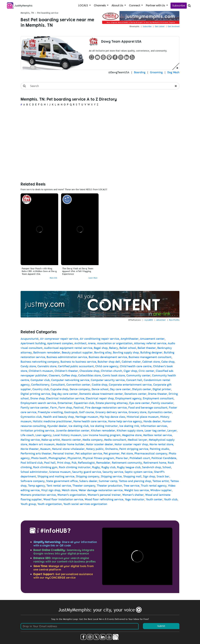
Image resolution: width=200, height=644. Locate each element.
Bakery (114, 348)
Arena (92, 343)
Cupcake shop (59, 389)
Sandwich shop (152, 467)
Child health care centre (136, 366)
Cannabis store (47, 366)
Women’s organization (72, 495)
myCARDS (149, 320)
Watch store (69, 490)
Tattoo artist (161, 481)
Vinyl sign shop (51, 490)
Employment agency (128, 398)
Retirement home (155, 463)
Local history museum (67, 435)
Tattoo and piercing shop (135, 481)
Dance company (80, 389)
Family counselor (162, 403)
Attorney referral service (150, 343)
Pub (74, 463)
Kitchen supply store (130, 431)
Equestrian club (84, 403)
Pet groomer (112, 453)
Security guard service (87, 472)
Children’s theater (66, 371)
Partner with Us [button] (156, 5)
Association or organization (115, 343)
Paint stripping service (134, 449)
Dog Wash (173, 72)
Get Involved (174, 26)
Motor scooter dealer (99, 444)
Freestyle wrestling (50, 412)
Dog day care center (65, 394)
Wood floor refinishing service (104, 499)
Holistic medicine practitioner (52, 421)
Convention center (78, 385)
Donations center (135, 394)
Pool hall (50, 463)
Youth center (154, 499)
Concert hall (134, 380)
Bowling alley (103, 352)
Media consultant (115, 440)
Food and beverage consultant (148, 408)
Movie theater (30, 449)
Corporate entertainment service (130, 385)
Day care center (120, 389)
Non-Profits (174, 320)
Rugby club (108, 467)
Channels (100, 5)
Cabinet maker (131, 362)
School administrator (34, 472)
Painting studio (159, 449)
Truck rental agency (154, 486)
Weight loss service (136, 490)
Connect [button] (135, 5)
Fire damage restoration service (106, 408)
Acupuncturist (30, 339)
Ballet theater (147, 348)
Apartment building (33, 343)
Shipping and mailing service (56, 476)
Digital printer (162, 389)
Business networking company (40, 362)
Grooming (156, 72)
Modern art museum (42, 444)
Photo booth (39, 458)
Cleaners (54, 375)
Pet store (127, 453)
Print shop (64, 463)
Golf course (86, 412)
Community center (138, 375)
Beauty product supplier (77, 352)
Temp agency (36, 486)
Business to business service (78, 362)
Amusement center (152, 339)
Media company (93, 440)
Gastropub (71, 412)
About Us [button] (118, 5)
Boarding (140, 72)
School (167, 467)
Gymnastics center (160, 412)
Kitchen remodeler (103, 431)
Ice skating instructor (104, 426)
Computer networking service (70, 380)
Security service (113, 472)
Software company (33, 481)
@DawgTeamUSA (119, 72)
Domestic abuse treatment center (101, 394)
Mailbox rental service (158, 435)
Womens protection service (38, 495)
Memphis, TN (27, 13)
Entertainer (65, 403)
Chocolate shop (89, 371)
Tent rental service (59, 486)
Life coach (27, 435)
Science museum (60, 472)
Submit (161, 626)
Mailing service (30, 440)
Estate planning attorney (112, 403)
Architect (80, 343)
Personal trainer (63, 453)
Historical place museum (143, 417)
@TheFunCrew (135, 320)
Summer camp (108, 481)
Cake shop (168, 362)
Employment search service (38, 403)
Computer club (40, 380)
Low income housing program (102, 435)
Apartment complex (60, 343)
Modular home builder (70, 444)
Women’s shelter (133, 495)
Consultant (58, 385)
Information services (154, 426)
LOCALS (83, 5)
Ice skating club (79, 426)
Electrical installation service (65, 398)
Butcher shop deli (109, 362)
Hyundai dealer (57, 426)
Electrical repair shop (100, 398)
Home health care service (90, 421)
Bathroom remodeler (47, 352)
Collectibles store (90, 375)
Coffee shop (69, 375)
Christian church (111, 371)
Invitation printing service (37, 431)
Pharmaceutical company (151, 453)
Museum (45, 449)
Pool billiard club (32, 463)
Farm (54, 408)
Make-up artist (51, 440)
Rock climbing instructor (75, 467)
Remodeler (103, 463)
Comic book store (114, 375)
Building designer (151, 352)
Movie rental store (161, 444)
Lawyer (172, 431)
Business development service (108, 357)
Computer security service (108, 380)
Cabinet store (151, 362)
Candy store (28, 366)
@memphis (134, 26)
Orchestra (111, 449)
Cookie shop (100, 385)
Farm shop (65, 408)
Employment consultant (158, 398)
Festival (79, 408)
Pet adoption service (89, 453)
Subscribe (179, 6)
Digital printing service (35, 394)
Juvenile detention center (73, 431)
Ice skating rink (129, 426)
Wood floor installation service (63, 499)
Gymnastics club (31, 417)
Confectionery (40, 385)
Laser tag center (155, 431)
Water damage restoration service (101, 490)
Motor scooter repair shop (131, 444)
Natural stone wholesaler (68, 449)
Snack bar (163, 476)
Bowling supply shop (126, 352)
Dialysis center (142, 389)
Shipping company (88, 476)
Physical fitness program (98, 458)
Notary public (95, 449)
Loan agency (43, 435)
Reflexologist (86, 463)
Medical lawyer (137, 440)
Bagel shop (101, 348)
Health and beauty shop (59, 417)
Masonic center (71, 440)
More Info (53, 278)
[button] (177, 68)
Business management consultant (150, 357)
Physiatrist (74, 458)
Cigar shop (130, 371)
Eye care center (140, 403)
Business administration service (67, 357)
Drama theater (158, 394)
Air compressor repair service (59, 339)
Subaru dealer (88, 481)
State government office (62, 481)
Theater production (109, 486)
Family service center (35, 408)
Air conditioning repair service (99, 339)
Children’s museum (41, 371)
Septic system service (139, 472)
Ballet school (128, 348)
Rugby (96, 467)
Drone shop (37, 398)
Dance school (100, 389)
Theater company (84, 486)
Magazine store (132, 435)
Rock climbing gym (45, 467)
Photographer (57, 458)
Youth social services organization (85, 504)
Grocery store (137, 412)
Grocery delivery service (111, 412)
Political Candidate (164, 458)
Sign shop (149, 476)
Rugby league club (129, 467)
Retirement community (127, 463)
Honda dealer (152, 421)
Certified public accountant (76, 366)
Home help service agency (125, 421)
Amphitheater (130, 339)
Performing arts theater (36, 453)
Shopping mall (132, 476)
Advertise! (161, 320)
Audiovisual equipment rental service (68, 348)
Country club (41, 389)
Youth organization (50, 504)
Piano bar (122, 458)
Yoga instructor (135, 499)
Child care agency (107, 366)
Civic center (146, 371)
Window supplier (161, 490)
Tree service (131, 486)
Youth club (171, 499)
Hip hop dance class (112, 417)
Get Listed (160, 26)
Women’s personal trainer (104, 495)
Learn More (93, 278)
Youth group (28, 504)
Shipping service (111, 476)
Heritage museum (87, 417)
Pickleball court (140, 458)
